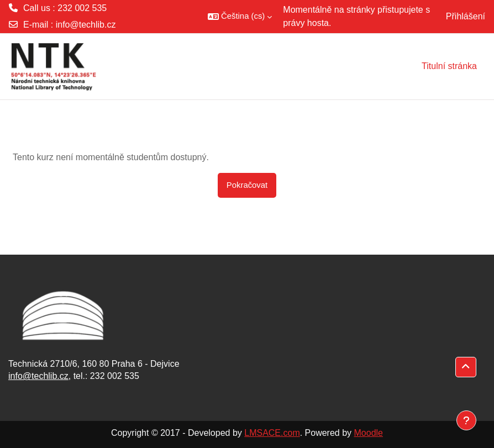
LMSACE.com (272, 433)
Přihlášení (466, 16)
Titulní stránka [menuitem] (449, 66)
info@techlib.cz (86, 25)
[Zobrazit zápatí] (466, 420)
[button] (240, 17)
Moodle (369, 433)
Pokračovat (247, 185)
